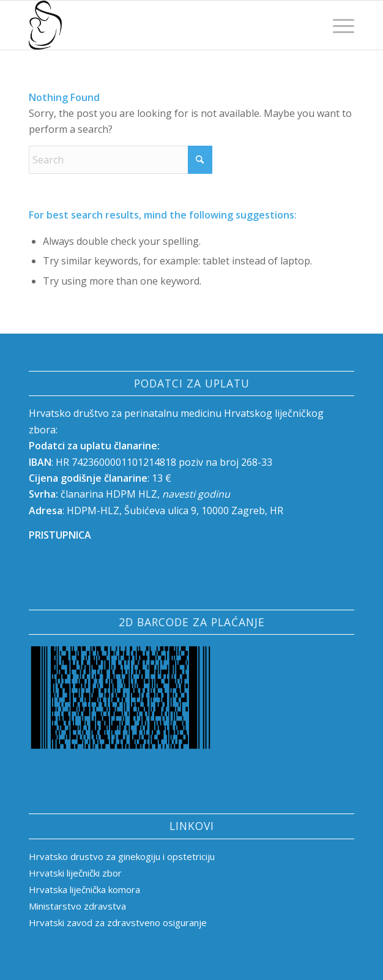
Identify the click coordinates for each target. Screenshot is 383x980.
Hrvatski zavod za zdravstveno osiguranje (118, 922)
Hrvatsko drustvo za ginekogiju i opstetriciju (123, 856)
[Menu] (337, 25)
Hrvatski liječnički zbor (75, 873)
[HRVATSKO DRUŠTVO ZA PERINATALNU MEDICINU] (159, 25)
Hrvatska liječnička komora (84, 889)
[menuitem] (337, 25)
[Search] (121, 160)
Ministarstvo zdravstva (77, 906)
